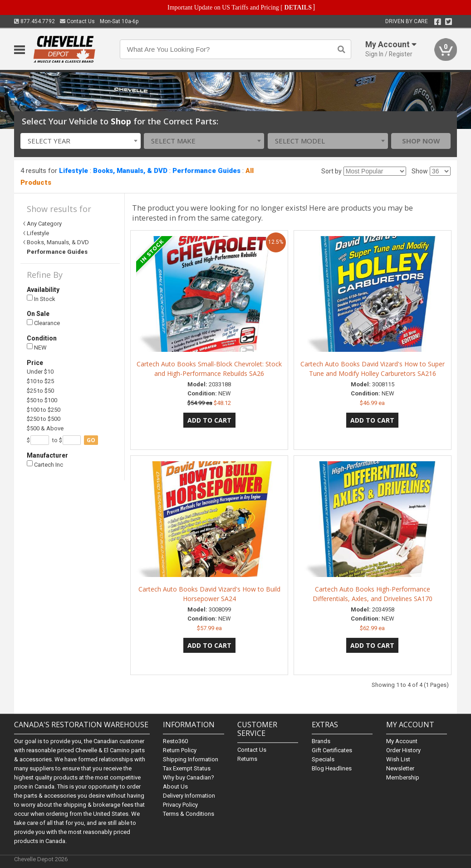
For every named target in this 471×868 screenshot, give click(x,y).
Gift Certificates (332, 750)
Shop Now (421, 141)
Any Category (44, 224)
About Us (175, 787)
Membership (403, 777)
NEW (37, 347)
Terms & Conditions (189, 814)
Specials (323, 759)
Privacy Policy (180, 805)
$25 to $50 (40, 391)
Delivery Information (189, 796)
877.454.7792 (34, 21)
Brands (321, 741)
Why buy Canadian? (189, 777)
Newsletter (400, 768)
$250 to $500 (44, 419)
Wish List (398, 759)
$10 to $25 (40, 381)
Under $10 (40, 372)
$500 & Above (45, 428)
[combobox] (81, 141)
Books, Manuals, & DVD (130, 171)
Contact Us (77, 21)
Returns (247, 759)
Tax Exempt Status (187, 768)
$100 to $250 (44, 410)
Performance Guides (206, 171)
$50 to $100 (42, 400)
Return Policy (180, 750)
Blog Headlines (332, 768)
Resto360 (175, 741)
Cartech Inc (45, 464)
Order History (403, 750)
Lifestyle (74, 171)
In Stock (41, 298)
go (91, 440)
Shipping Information (191, 759)
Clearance (43, 323)
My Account (402, 741)
